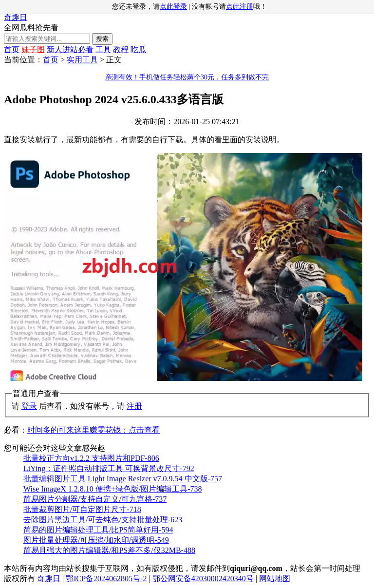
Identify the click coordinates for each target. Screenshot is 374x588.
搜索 (102, 39)
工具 (103, 49)
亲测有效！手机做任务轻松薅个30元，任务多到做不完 (187, 77)
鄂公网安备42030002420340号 (203, 579)
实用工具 (82, 60)
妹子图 (33, 49)
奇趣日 (16, 17)
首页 (12, 49)
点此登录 (173, 7)
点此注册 (240, 7)
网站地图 (275, 579)
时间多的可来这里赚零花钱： (93, 430)
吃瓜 (138, 49)
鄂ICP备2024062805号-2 (106, 579)
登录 (29, 406)
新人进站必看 (70, 49)
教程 (121, 49)
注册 (134, 406)
